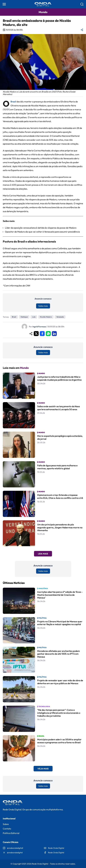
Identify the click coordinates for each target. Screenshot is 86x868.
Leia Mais (43, 554)
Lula (34, 317)
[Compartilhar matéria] (82, 30)
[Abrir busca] (82, 4)
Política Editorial (11, 833)
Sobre (6, 824)
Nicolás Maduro (46, 317)
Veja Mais (43, 769)
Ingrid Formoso (39, 327)
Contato (7, 829)
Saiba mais (43, 306)
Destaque (24, 317)
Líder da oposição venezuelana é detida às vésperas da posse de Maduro (41, 228)
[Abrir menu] (4, 4)
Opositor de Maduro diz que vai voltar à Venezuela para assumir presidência (42, 232)
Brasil (13, 102)
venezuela (60, 317)
